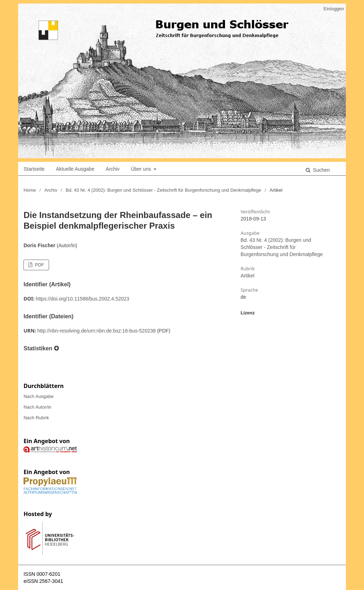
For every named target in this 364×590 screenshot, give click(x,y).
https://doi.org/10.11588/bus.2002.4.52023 (83, 299)
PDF (39, 265)
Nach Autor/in (37, 407)
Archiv (113, 169)
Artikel (248, 276)
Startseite (34, 169)
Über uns (142, 169)
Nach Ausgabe (39, 396)
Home (30, 190)
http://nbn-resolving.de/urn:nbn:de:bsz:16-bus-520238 (97, 331)
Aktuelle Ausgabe (75, 169)
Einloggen (334, 9)
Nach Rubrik (36, 418)
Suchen (320, 170)
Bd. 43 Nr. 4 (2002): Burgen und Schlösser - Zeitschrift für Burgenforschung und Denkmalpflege (164, 190)
